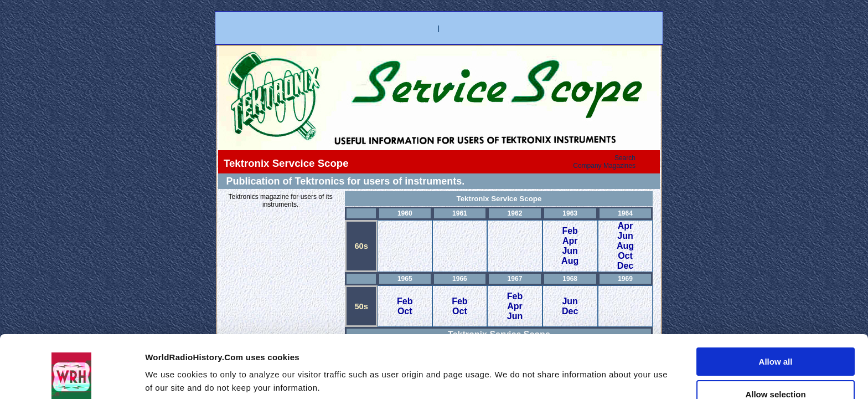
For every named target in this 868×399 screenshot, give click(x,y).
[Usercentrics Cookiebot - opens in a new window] (72, 377)
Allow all (776, 307)
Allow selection (775, 339)
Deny (776, 372)
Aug (570, 261)
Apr (570, 241)
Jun (570, 251)
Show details (600, 369)
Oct (625, 256)
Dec (625, 266)
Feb (570, 231)
